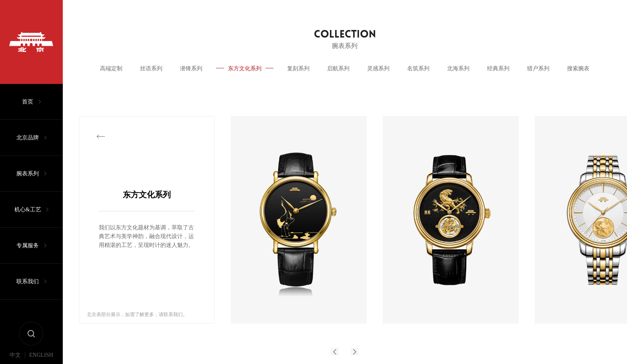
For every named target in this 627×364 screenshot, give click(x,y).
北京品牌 (28, 138)
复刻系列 (298, 69)
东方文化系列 (245, 69)
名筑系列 (418, 69)
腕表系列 (28, 174)
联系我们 (28, 281)
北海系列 (458, 69)
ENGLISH (41, 355)
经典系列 (498, 69)
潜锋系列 (191, 69)
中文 (15, 355)
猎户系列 (538, 69)
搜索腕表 (578, 69)
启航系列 (338, 69)
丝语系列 (151, 69)
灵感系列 (378, 69)
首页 (28, 102)
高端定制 (111, 69)
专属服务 (28, 246)
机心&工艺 (28, 210)
